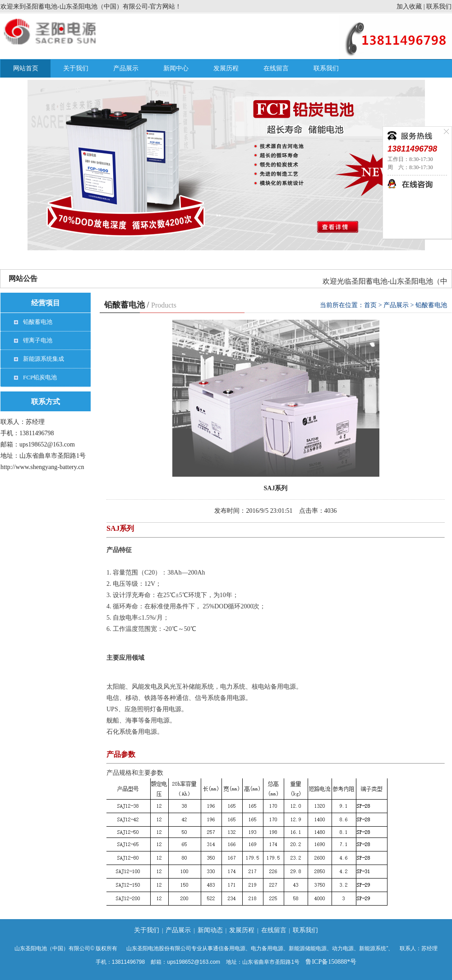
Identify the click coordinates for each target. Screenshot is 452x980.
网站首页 (26, 68)
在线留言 (276, 68)
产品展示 (126, 68)
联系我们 (439, 7)
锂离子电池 (38, 340)
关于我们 (76, 68)
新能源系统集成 (44, 359)
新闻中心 (176, 68)
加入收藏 (409, 7)
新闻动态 (210, 930)
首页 (370, 305)
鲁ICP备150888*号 (331, 962)
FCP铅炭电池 (40, 377)
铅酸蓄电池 (38, 322)
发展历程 (226, 68)
